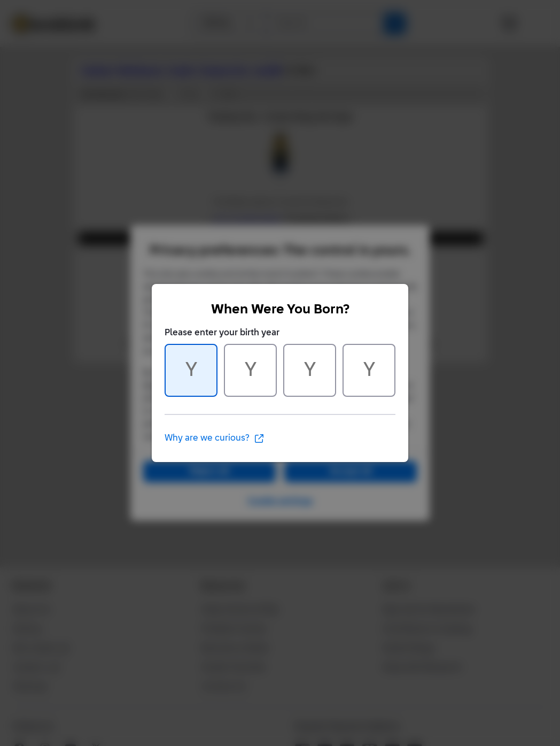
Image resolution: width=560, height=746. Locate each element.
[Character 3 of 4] (310, 370)
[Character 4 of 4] (369, 370)
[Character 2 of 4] (250, 370)
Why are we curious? (215, 439)
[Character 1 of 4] (191, 370)
